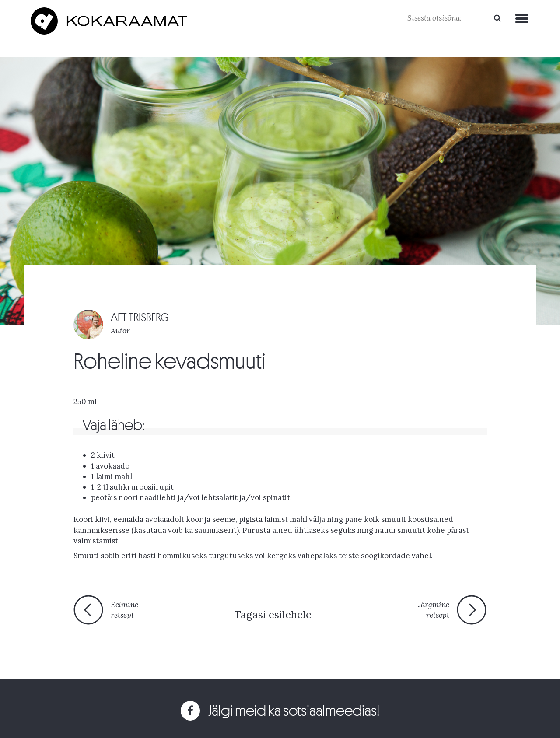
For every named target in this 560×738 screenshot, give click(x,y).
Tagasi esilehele (273, 614)
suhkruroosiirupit (143, 487)
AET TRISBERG (140, 317)
